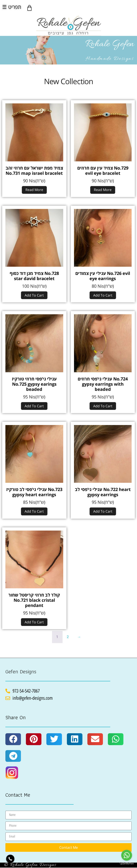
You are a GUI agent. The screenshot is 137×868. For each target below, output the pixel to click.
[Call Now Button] (10, 859)
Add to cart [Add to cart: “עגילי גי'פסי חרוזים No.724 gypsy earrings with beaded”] (103, 406)
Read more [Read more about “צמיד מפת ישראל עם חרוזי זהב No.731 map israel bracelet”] (34, 190)
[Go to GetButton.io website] (127, 864)
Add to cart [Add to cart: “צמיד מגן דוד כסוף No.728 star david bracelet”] (34, 295)
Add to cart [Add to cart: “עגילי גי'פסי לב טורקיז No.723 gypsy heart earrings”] (34, 511)
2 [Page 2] (68, 637)
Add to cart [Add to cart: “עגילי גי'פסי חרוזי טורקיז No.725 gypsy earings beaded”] (34, 406)
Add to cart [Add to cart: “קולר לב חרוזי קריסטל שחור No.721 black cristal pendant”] (34, 622)
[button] (13, 739)
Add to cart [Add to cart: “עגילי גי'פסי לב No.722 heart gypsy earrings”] (103, 511)
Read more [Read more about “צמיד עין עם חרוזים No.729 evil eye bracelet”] (103, 190)
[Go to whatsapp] (127, 855)
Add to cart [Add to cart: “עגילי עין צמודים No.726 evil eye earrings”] (103, 295)
